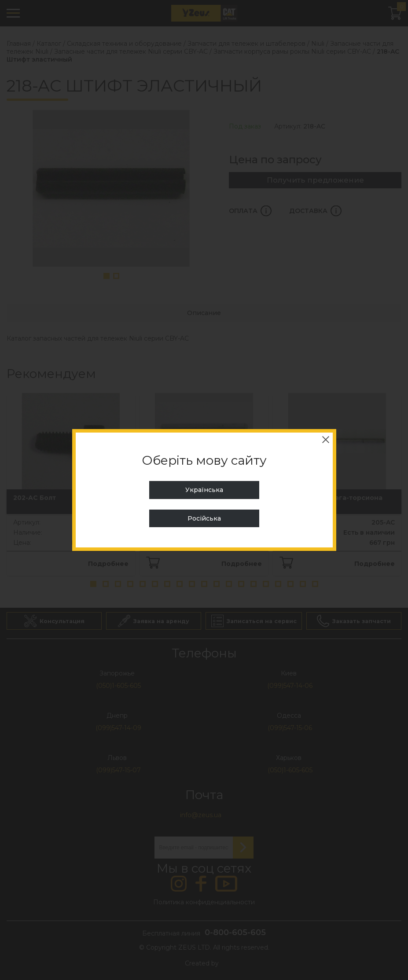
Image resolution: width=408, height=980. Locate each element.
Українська (204, 490)
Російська (204, 518)
